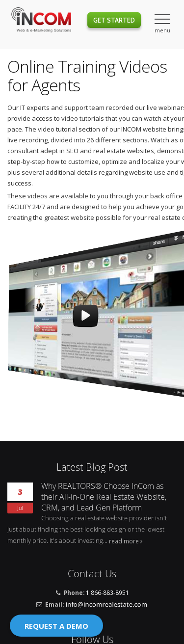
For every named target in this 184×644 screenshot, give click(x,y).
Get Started (114, 20)
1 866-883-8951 (107, 592)
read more (124, 541)
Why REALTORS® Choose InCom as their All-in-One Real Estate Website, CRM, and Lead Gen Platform (104, 497)
